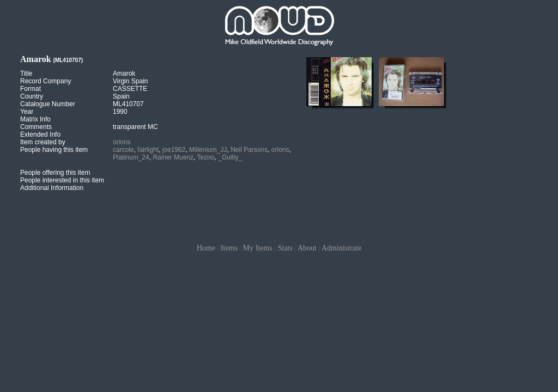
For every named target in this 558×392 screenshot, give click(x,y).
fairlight (148, 150)
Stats (285, 248)
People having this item (54, 150)
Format (31, 89)
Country (32, 96)
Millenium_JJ (208, 150)
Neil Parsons (249, 150)
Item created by (43, 142)
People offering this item (55, 173)
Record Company (46, 81)
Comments (36, 127)
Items (229, 248)
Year (27, 112)
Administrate (341, 248)
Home (206, 248)
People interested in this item (62, 180)
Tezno (206, 157)
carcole (123, 150)
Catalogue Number (48, 104)
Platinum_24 (131, 157)
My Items (258, 248)
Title (26, 73)
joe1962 (174, 150)
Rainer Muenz (173, 157)
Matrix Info (35, 119)
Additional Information (52, 188)
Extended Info (40, 134)
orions (122, 142)
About (307, 248)
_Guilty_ (230, 157)
